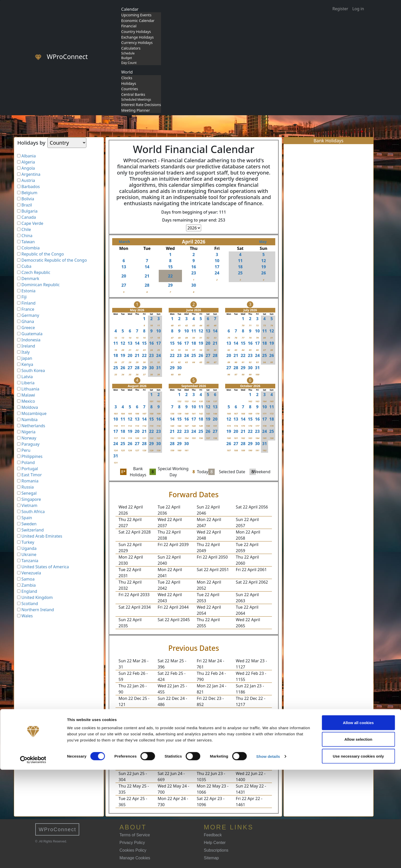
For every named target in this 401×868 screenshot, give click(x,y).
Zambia (29, 585)
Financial (129, 26)
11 (240, 261)
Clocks (127, 78)
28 (147, 285)
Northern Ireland (38, 610)
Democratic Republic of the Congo (54, 260)
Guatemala (32, 334)
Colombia (31, 248)
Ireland (28, 346)
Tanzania (30, 561)
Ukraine (29, 554)
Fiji (24, 297)
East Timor (32, 475)
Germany (30, 315)
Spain (27, 518)
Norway (29, 438)
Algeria (28, 162)
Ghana (28, 321)
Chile (26, 229)
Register (340, 9)
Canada (29, 217)
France (28, 309)
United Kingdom (37, 597)
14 (147, 267)
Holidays (129, 83)
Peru (26, 450)
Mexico (28, 401)
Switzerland (33, 530)
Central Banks (133, 94)
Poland (28, 462)
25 (240, 273)
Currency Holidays (137, 43)
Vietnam (29, 505)
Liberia (28, 383)
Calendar (130, 9)
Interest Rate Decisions (141, 105)
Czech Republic (36, 272)
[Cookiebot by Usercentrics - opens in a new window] (33, 858)
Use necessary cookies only (358, 854)
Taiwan (28, 242)
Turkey (28, 542)
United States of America (45, 567)
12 (264, 261)
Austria (28, 180)
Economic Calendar (138, 21)
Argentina (31, 174)
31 (159, 368)
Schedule (128, 53)
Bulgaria (30, 211)
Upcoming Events (136, 15)
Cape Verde (32, 223)
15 (170, 267)
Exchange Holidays (137, 37)
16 (194, 267)
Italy (26, 352)
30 (194, 285)
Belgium (29, 193)
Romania (30, 481)
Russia (28, 487)
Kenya (27, 364)
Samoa (28, 579)
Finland (28, 303)
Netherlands (33, 426)
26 (264, 273)
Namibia (30, 420)
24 (217, 273)
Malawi (28, 395)
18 (240, 267)
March (124, 242)
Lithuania (30, 389)
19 (264, 267)
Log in (358, 9)
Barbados (31, 187)
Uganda (29, 548)
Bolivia (28, 199)
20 (124, 276)
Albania (29, 156)
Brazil (27, 205)
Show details (268, 855)
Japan (27, 358)
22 (170, 276)
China (27, 236)
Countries (130, 89)
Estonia (28, 291)
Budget (127, 58)
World (127, 72)
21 (147, 276)
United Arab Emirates (42, 536)
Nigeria (28, 432)
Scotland (30, 604)
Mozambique (34, 413)
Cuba (26, 266)
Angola (28, 168)
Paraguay (31, 444)
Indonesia (31, 340)
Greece (28, 328)
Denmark (30, 279)
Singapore (31, 499)
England (29, 591)
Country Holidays (136, 32)
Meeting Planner (135, 110)
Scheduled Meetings (136, 100)
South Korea (33, 371)
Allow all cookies (358, 821)
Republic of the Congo (43, 254)
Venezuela (31, 573)
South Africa (33, 512)
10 (217, 261)
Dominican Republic (41, 285)
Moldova (30, 407)
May (263, 242)
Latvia (27, 377)
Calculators (131, 48)
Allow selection (358, 838)
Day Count (129, 63)
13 (124, 267)
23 (194, 273)
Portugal (30, 469)
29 (170, 285)
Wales (27, 616)
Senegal (29, 493)
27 (124, 285)
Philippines (32, 456)
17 (217, 267)
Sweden (29, 524)
